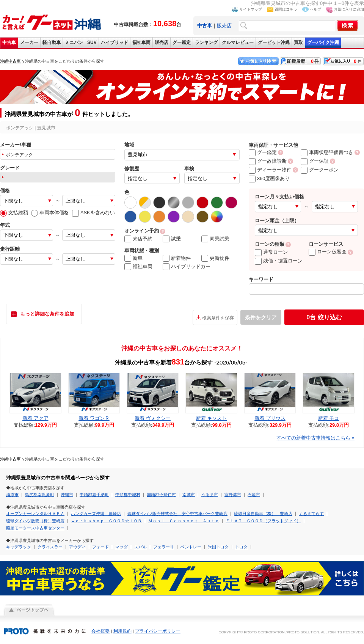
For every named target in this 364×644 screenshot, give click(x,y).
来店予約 (138, 239)
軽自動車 (52, 42)
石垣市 (254, 495)
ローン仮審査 (328, 252)
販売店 (224, 26)
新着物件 (177, 258)
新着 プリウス (270, 418)
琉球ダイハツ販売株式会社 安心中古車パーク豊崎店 (177, 514)
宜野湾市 (233, 495)
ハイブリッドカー (187, 267)
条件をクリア (261, 317)
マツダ (122, 547)
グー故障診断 (268, 161)
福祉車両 (141, 42)
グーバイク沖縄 (323, 42)
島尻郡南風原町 (40, 495)
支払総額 (14, 213)
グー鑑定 (182, 42)
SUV (92, 42)
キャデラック (19, 547)
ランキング (206, 42)
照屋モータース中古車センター (35, 528)
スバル (140, 547)
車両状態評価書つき (327, 152)
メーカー (29, 42)
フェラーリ (164, 547)
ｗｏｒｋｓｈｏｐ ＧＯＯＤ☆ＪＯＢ (106, 521)
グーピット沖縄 (274, 42)
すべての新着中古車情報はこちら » (315, 438)
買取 (298, 42)
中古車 (9, 42)
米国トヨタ (218, 547)
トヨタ (241, 547)
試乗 (172, 239)
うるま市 (210, 495)
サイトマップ (251, 9)
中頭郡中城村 (128, 495)
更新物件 (215, 258)
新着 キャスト (212, 418)
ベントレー (191, 547)
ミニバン (74, 42)
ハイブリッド (115, 42)
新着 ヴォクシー (153, 418)
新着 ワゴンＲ (94, 418)
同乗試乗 (215, 239)
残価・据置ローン (279, 261)
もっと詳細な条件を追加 (47, 314)
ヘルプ (315, 9)
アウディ (77, 547)
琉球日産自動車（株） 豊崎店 (263, 514)
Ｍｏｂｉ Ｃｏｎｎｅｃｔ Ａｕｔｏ (184, 521)
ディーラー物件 (270, 170)
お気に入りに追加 (349, 9)
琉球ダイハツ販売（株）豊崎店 (35, 521)
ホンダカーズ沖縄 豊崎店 (96, 514)
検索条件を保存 (218, 318)
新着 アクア (35, 418)
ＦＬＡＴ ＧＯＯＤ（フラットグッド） (263, 521)
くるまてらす (311, 514)
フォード (100, 547)
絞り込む (324, 317)
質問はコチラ (286, 9)
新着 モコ (329, 418)
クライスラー (50, 547)
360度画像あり (269, 178)
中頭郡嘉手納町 (94, 495)
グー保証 (315, 161)
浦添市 (12, 495)
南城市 (189, 495)
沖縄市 (67, 495)
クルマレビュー (238, 42)
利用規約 (122, 631)
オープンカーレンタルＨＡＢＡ (35, 514)
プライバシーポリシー (158, 631)
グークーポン (320, 170)
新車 (133, 258)
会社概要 (100, 631)
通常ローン (271, 252)
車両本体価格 (50, 213)
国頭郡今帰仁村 (161, 495)
